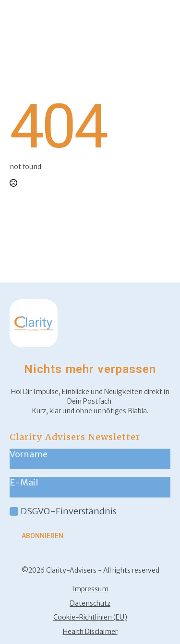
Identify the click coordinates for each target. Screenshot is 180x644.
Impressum (90, 589)
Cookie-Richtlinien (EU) (90, 617)
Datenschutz (90, 603)
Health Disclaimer (90, 632)
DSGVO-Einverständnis (69, 511)
